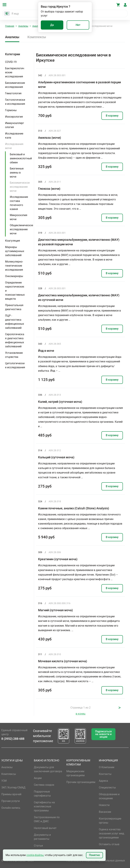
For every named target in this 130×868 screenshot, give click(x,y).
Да (52, 25)
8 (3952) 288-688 (13, 739)
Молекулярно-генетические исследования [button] (14, 266)
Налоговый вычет (45, 828)
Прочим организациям (81, 782)
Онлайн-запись (11, 808)
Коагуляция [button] (13, 241)
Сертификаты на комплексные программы (44, 806)
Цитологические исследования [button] (15, 365)
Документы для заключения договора (48, 769)
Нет (78, 25)
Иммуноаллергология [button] (15, 125)
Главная (10, 26)
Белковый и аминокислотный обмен (21, 158)
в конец (80, 714)
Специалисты (107, 788)
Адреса (103, 781)
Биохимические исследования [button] (15, 85)
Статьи (38, 846)
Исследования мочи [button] (14, 146)
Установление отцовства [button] (14, 355)
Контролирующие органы (110, 821)
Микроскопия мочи (19, 217)
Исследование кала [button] (14, 136)
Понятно (94, 855)
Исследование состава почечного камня (19, 203)
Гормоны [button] (11, 110)
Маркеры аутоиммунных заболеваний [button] (15, 251)
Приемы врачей (11, 794)
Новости (104, 805)
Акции (38, 778)
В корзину (112, 116)
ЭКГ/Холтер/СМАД (13, 788)
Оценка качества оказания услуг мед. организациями (112, 833)
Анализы (23, 26)
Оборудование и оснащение (109, 796)
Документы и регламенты (42, 837)
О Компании (107, 767)
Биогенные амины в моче (17, 173)
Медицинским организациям (75, 773)
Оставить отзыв (109, 844)
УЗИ (4, 781)
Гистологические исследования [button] (15, 102)
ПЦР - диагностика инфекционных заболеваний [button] (15, 322)
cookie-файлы (35, 855)
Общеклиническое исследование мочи (21, 229)
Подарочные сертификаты (42, 794)
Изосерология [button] (14, 117)
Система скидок (44, 785)
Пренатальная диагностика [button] (14, 307)
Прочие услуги (10, 801)
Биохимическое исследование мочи (20, 187)
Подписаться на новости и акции (103, 734)
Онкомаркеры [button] (14, 276)
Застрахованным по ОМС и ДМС (47, 819)
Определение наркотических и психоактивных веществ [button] (15, 291)
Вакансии (105, 812)
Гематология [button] (13, 93)
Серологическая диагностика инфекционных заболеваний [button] (15, 340)
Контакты (105, 774)
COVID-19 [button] (11, 62)
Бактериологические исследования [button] (15, 72)
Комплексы (37, 37)
